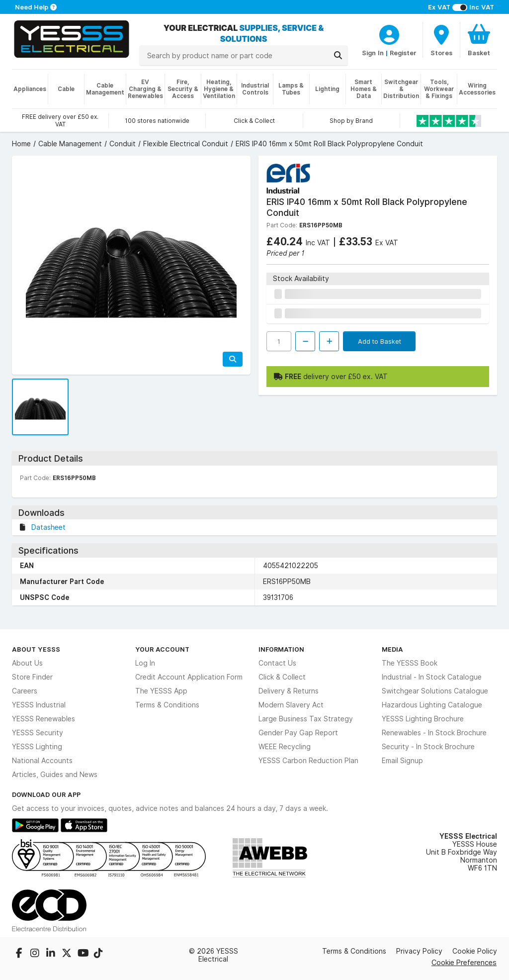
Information (281, 649)
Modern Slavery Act (291, 705)
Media (392, 649)
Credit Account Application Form (189, 677)
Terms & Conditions (167, 705)
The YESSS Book (410, 663)
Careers (25, 691)
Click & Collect (282, 677)
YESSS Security (38, 733)
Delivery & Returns (289, 691)
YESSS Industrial (39, 705)
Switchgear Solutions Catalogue (435, 691)
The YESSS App (161, 691)
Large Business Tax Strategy (306, 719)
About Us (27, 663)
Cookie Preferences (464, 962)
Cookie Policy (475, 951)
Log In (145, 663)
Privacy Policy (419, 951)
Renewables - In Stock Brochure (434, 733)
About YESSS (36, 649)
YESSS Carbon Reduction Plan (308, 761)
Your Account (162, 649)
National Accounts (42, 761)
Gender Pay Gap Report (298, 733)
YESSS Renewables (43, 719)
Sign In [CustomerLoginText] (373, 53)
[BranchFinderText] (441, 40)
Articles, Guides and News (55, 775)
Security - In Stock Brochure (428, 747)
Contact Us (277, 663)
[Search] (338, 55)
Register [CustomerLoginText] (403, 53)
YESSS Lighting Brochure (423, 719)
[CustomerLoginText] (389, 33)
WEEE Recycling (285, 747)
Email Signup (402, 761)
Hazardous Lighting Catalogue (432, 705)
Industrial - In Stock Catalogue (432, 677)
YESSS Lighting (37, 747)
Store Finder (32, 677)
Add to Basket (380, 341)
